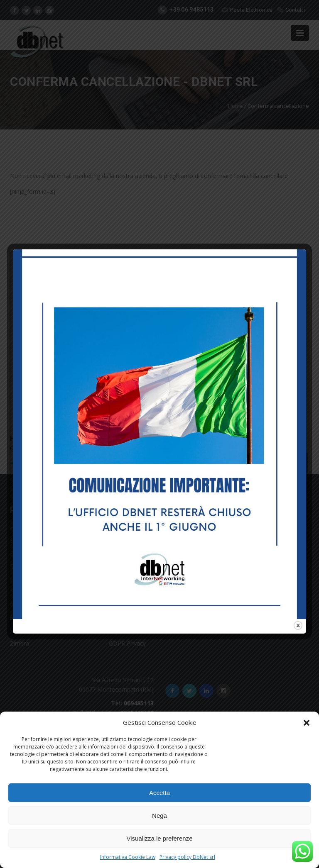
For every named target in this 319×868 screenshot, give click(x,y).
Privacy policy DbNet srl (187, 857)
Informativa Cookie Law (128, 857)
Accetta (159, 793)
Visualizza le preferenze (160, 838)
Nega (159, 816)
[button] (307, 723)
